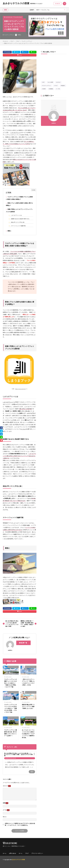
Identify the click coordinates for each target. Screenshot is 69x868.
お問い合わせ (12, 853)
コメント (7, 786)
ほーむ (6, 41)
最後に (9, 231)
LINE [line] (34, 52)
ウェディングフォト (9, 35)
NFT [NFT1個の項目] (44, 83)
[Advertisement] (54, 68)
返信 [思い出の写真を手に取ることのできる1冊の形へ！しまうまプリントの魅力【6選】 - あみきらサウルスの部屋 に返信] (32, 772)
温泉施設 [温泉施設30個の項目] (52, 89)
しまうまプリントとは (15, 215)
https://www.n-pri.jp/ (20, 389)
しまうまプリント (15, 133)
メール (6, 810)
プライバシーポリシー (37, 853)
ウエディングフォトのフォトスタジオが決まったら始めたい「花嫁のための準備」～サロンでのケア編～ (11, 708)
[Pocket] (1, 440)
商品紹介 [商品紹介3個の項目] (64, 86)
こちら (24, 429)
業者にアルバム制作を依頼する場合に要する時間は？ (19, 204)
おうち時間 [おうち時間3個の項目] (51, 83)
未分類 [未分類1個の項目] (45, 89)
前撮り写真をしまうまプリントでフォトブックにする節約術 (19, 210)
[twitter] (1, 431)
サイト (5, 817)
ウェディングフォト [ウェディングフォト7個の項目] (47, 86)
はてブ (25, 52)
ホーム (5, 853)
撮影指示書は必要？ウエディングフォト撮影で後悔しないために (28, 707)
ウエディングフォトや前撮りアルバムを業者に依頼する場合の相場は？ (19, 198)
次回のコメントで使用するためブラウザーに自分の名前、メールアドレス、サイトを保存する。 (20, 824)
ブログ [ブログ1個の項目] (57, 86)
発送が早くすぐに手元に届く (17, 222)
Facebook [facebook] (8, 52)
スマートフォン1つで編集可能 (17, 226)
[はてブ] (1, 434)
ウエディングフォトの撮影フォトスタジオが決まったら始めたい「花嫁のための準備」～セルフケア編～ (11, 683)
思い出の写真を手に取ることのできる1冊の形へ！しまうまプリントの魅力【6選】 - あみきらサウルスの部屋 (18, 755)
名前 (6, 803)
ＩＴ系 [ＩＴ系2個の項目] (59, 89)
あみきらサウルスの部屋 (23, 4)
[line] (1, 437)
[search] (65, 10)
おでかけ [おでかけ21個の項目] (59, 83)
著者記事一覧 (23, 643)
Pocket (20, 55)
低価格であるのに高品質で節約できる (19, 219)
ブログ (12, 41)
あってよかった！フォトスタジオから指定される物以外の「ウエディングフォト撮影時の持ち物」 (28, 734)
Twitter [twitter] (17, 52)
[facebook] (1, 428)
